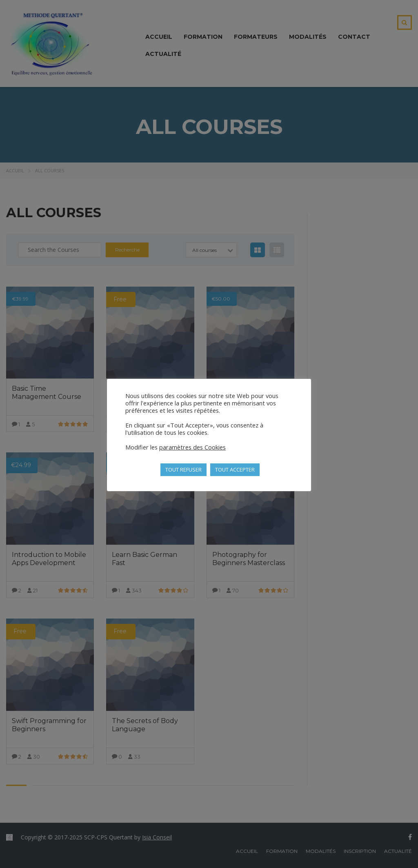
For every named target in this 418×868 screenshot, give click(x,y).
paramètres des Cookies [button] (192, 447)
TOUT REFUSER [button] (183, 470)
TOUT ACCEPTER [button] (235, 470)
